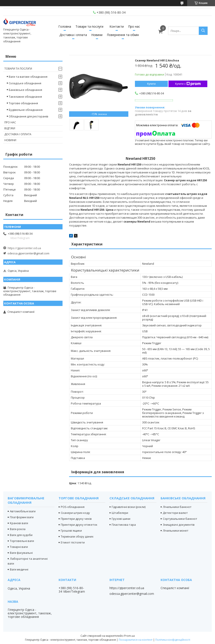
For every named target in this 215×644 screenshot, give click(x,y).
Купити (151, 84)
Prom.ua (129, 636)
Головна (65, 26)
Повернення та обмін (123, 35)
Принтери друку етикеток (79, 525)
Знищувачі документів (179, 525)
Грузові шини (121, 519)
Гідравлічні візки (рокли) (129, 507)
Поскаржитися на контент (136, 640)
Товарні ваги (19, 547)
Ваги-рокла (18, 529)
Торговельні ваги (22, 541)
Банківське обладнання (25, 90)
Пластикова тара (124, 525)
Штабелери (120, 513)
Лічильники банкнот (177, 507)
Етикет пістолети (73, 542)
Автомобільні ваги (23, 511)
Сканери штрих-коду (75, 513)
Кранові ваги (19, 523)
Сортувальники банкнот (180, 519)
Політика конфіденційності (173, 640)
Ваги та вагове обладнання (28, 77)
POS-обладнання (73, 507)
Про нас (134, 26)
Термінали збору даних (77, 536)
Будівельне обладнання (26, 110)
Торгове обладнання (23, 103)
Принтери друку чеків (76, 519)
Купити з (188, 84)
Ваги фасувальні (21, 553)
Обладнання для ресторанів (29, 116)
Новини (97, 35)
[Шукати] (203, 31)
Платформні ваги (22, 517)
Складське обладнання (25, 83)
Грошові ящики (71, 531)
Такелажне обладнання (25, 97)
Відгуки (10, 128)
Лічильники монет (176, 531)
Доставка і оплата (73, 35)
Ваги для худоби (21, 535)
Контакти (117, 26)
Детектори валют (175, 513)
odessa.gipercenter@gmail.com (28, 253)
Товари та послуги (89, 26)
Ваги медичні (19, 569)
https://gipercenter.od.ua (24, 248)
